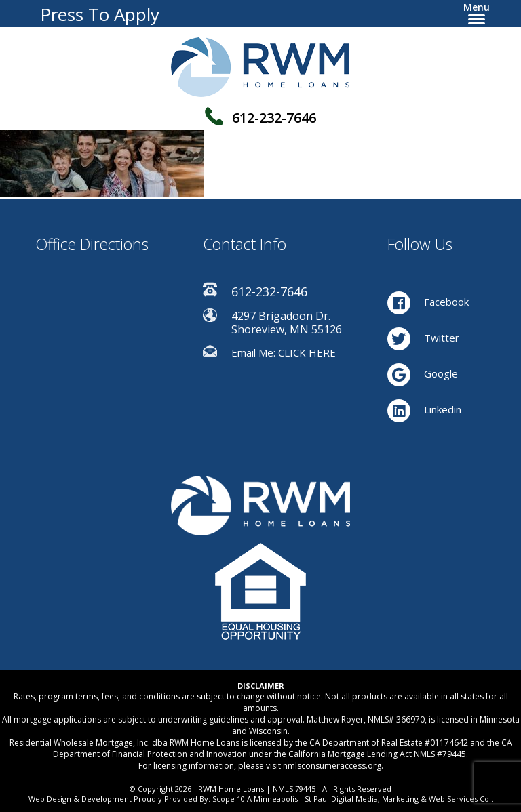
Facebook (428, 302)
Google (423, 373)
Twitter (423, 338)
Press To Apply (100, 14)
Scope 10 (229, 799)
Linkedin (424, 409)
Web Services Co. (460, 799)
